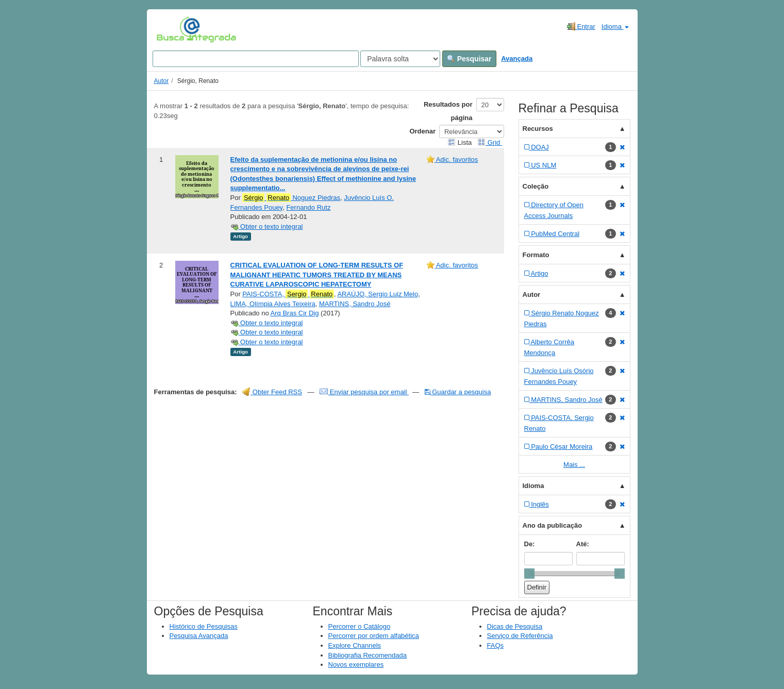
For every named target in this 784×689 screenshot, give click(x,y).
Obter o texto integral (267, 226)
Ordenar (422, 131)
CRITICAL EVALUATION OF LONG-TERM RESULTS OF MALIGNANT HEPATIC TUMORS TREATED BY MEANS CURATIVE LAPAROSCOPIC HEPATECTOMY (317, 275)
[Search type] (400, 59)
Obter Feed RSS (272, 392)
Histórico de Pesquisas (204, 626)
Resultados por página (448, 111)
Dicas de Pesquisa (515, 626)
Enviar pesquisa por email (364, 392)
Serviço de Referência (520, 636)
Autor (162, 81)
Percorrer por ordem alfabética (374, 636)
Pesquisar (469, 59)
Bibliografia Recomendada (368, 655)
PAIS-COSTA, (288, 294)
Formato (536, 255)
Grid (490, 142)
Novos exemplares (356, 665)
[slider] (529, 574)
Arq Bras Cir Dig (295, 313)
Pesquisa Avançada (199, 636)
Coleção (536, 186)
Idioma (615, 27)
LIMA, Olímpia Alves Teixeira (273, 304)
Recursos (538, 129)
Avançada (517, 58)
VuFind (172, 29)
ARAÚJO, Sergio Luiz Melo (378, 294)
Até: (583, 544)
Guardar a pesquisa (458, 392)
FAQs (496, 645)
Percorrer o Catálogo (360, 626)
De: (530, 544)
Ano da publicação (553, 525)
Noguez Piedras (291, 198)
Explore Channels (355, 645)
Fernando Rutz (308, 207)
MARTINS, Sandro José (355, 304)
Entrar (581, 26)
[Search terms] (256, 59)
